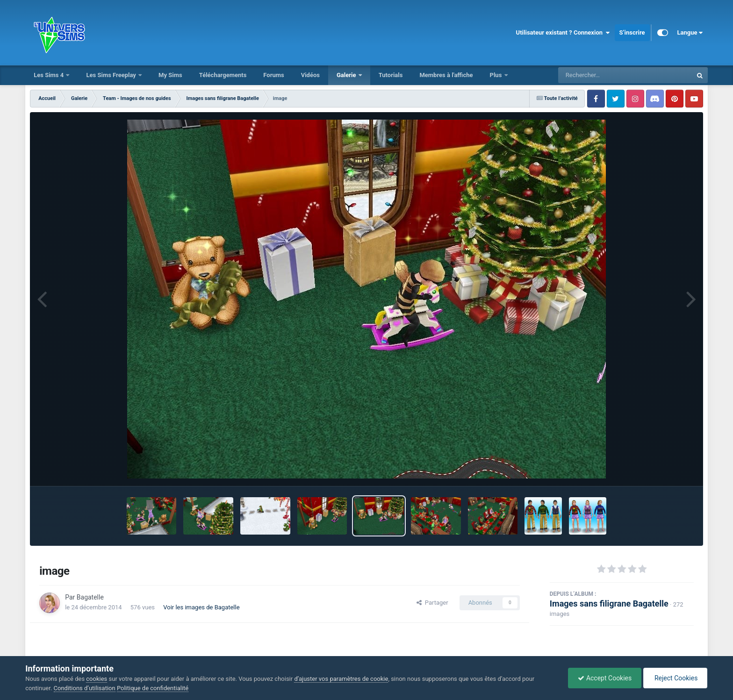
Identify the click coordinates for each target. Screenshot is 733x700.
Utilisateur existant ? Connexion (563, 33)
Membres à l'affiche (446, 75)
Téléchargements (223, 75)
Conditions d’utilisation (85, 688)
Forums (273, 75)
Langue (690, 33)
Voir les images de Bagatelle (201, 607)
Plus (497, 75)
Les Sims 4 (49, 75)
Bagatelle (90, 597)
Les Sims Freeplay (112, 75)
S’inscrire (632, 32)
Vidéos (310, 75)
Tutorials (391, 75)
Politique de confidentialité (153, 688)
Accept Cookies (605, 678)
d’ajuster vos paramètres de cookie (341, 679)
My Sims (170, 75)
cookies (97, 679)
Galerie (347, 75)
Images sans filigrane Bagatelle (609, 604)
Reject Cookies (675, 678)
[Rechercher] (600, 75)
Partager (432, 603)
